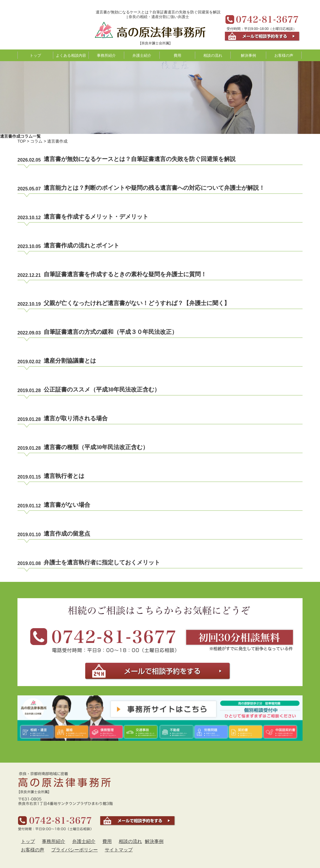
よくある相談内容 (71, 55)
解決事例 (248, 55)
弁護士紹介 (142, 55)
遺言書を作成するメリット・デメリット (96, 217)
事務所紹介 (106, 55)
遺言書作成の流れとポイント (81, 245)
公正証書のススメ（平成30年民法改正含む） (102, 389)
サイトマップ (119, 850)
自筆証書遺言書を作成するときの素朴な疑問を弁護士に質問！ (125, 274)
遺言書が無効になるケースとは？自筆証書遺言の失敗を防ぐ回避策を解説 (140, 159)
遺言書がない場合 (67, 505)
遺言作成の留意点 (67, 534)
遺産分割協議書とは (70, 361)
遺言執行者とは (64, 476)
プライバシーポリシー (74, 850)
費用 (177, 55)
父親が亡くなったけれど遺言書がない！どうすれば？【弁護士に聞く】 (137, 303)
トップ (35, 55)
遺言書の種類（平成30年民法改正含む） (96, 447)
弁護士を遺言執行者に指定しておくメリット (102, 562)
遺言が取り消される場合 (76, 418)
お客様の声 (284, 55)
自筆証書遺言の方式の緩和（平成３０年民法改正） (111, 332)
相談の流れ (213, 55)
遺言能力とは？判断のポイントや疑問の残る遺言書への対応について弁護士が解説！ (154, 188)
